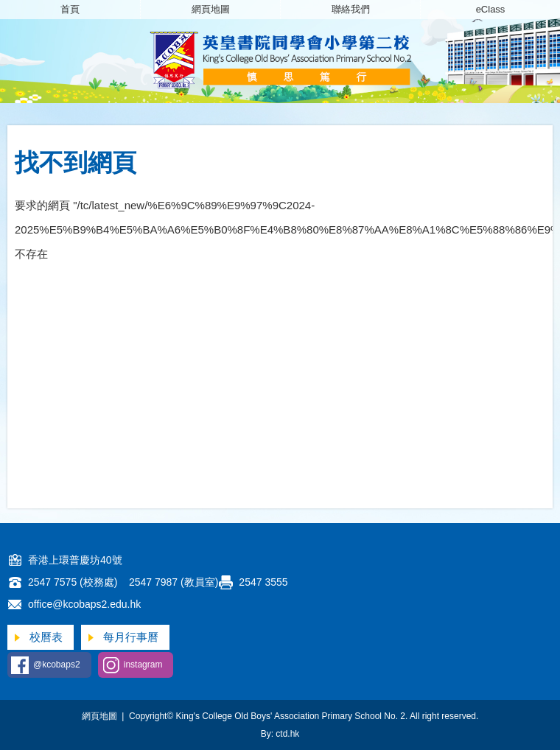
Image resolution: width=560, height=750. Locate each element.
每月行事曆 (131, 637)
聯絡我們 (351, 9)
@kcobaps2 (57, 665)
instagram (143, 665)
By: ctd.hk (280, 734)
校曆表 (46, 637)
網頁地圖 (211, 9)
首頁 (70, 9)
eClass (491, 9)
